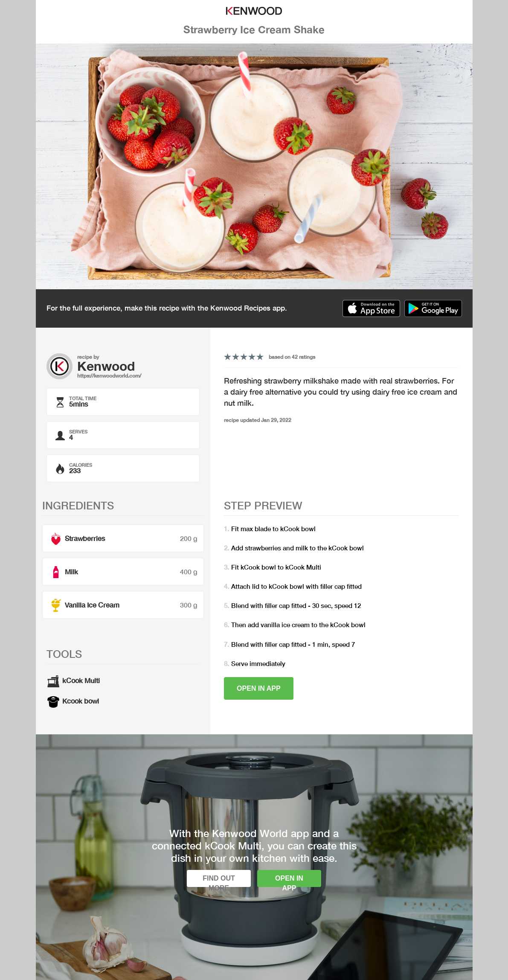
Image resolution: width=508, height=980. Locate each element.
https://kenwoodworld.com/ (109, 376)
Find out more (219, 881)
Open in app (259, 688)
